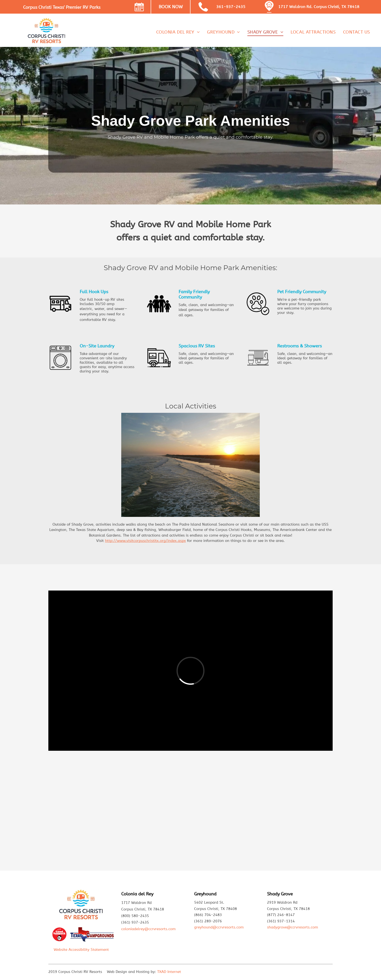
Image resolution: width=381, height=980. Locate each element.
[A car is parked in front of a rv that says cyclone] (155, 814)
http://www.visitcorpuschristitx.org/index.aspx (145, 541)
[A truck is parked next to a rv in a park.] (85, 814)
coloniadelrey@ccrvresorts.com (148, 929)
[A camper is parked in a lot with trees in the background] (226, 814)
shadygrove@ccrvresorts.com (293, 927)
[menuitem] (178, 32)
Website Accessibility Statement (81, 950)
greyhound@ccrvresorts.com (219, 927)
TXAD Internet (169, 972)
